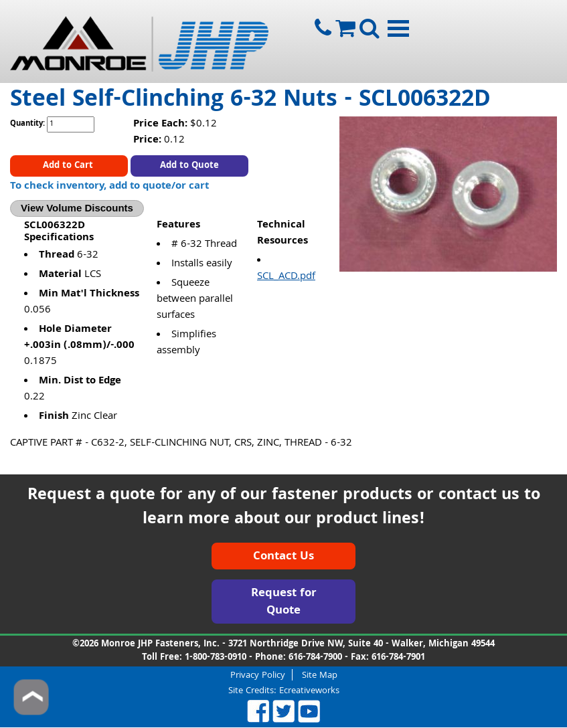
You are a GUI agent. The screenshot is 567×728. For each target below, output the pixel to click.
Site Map (320, 675)
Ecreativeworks (309, 691)
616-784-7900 (315, 658)
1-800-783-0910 (216, 658)
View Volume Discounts (77, 208)
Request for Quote (284, 603)
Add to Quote (189, 166)
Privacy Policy (258, 675)
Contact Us (283, 557)
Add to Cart (69, 166)
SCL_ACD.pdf (286, 277)
